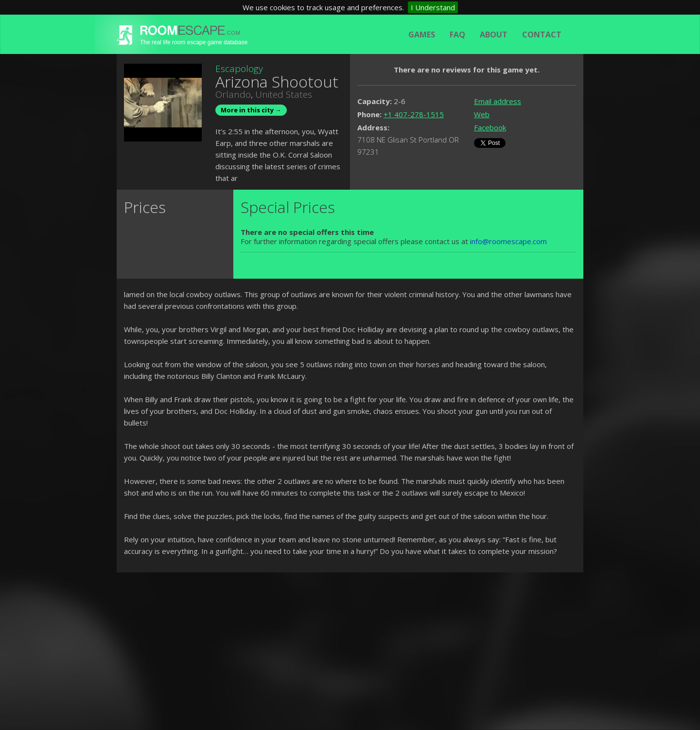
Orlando (233, 94)
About (494, 35)
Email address (498, 101)
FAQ (457, 35)
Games (422, 35)
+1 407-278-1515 (414, 114)
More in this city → (251, 110)
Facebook (490, 127)
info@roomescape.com (508, 241)
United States (284, 94)
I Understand (433, 7)
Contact (542, 35)
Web (482, 114)
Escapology (239, 69)
